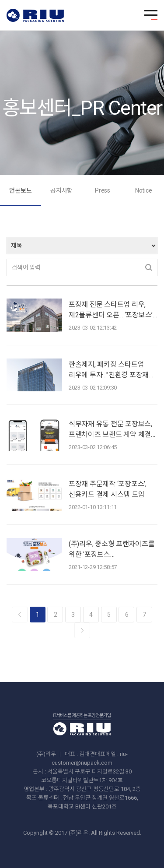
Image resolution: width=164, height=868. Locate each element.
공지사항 (61, 190)
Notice (144, 190)
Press (103, 190)
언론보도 (20, 190)
